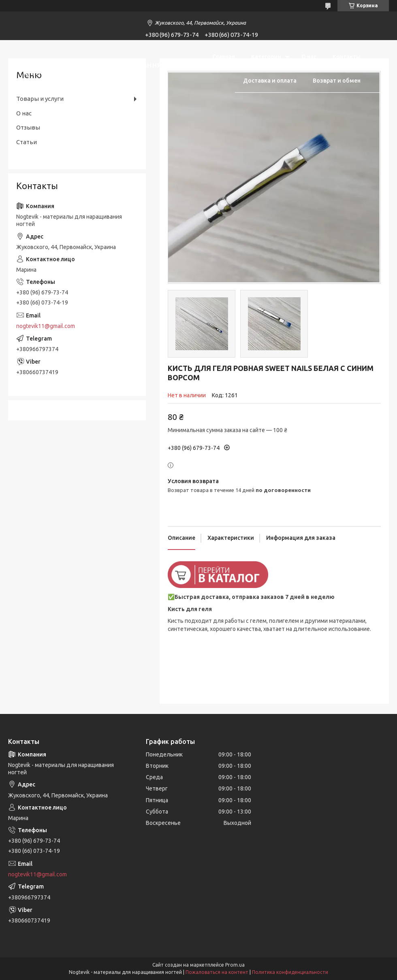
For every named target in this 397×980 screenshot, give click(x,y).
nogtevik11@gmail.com (46, 326)
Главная (224, 57)
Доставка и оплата (270, 81)
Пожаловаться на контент (217, 972)
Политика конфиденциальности (290, 972)
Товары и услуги (40, 99)
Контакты (347, 57)
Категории (266, 57)
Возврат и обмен (337, 81)
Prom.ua (235, 965)
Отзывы (28, 127)
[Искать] (379, 68)
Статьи (27, 142)
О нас (309, 57)
